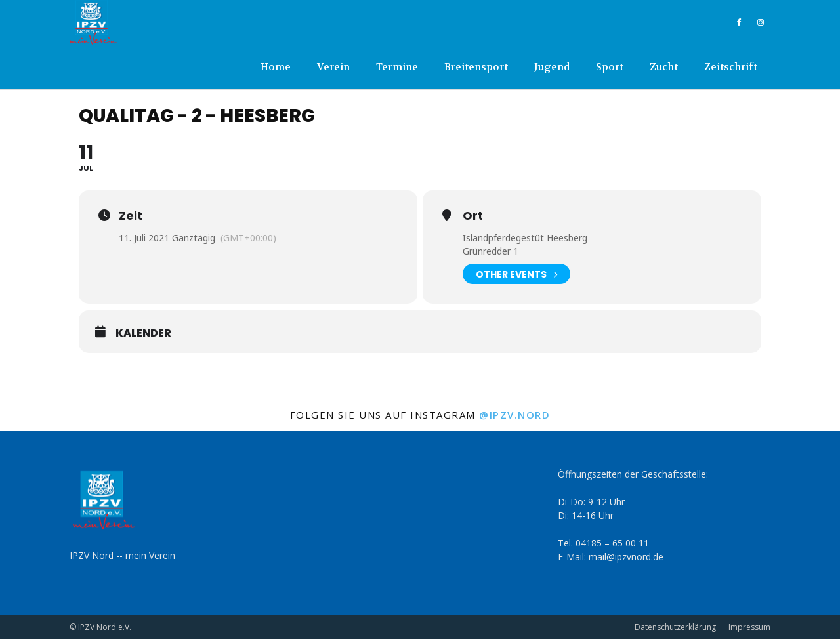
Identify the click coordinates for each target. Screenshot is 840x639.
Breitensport (476, 67)
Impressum (749, 627)
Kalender (143, 333)
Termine (397, 67)
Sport (610, 67)
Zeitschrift (731, 67)
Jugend (552, 67)
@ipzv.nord (514, 415)
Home (276, 67)
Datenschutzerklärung (675, 627)
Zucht (664, 67)
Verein (333, 67)
